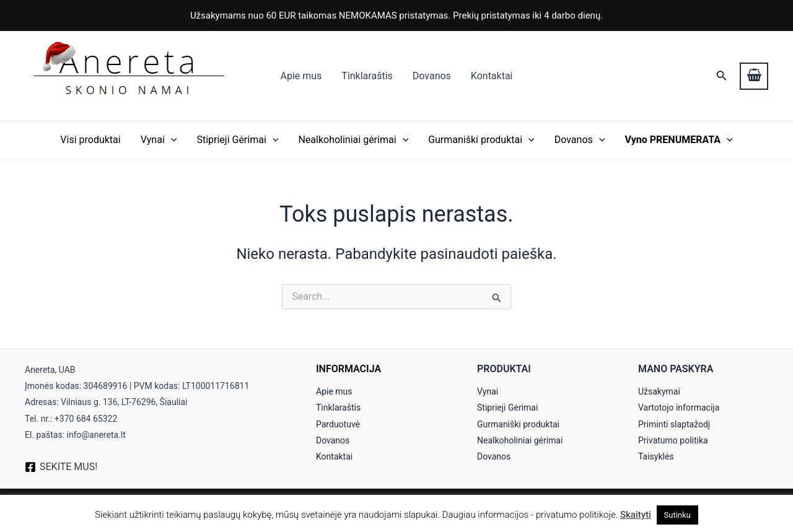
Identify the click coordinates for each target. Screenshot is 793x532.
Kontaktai (492, 76)
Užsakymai (659, 391)
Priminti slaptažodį (674, 424)
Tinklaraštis (367, 76)
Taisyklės (656, 456)
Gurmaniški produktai (481, 140)
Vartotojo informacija (679, 408)
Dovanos (432, 76)
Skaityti (636, 515)
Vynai (159, 140)
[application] (171, 140)
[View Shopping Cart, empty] (754, 76)
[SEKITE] (61, 467)
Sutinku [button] (677, 515)
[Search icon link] (722, 76)
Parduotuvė (338, 424)
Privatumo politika (673, 440)
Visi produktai (90, 140)
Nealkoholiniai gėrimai (353, 140)
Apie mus (301, 76)
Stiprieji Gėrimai (237, 140)
